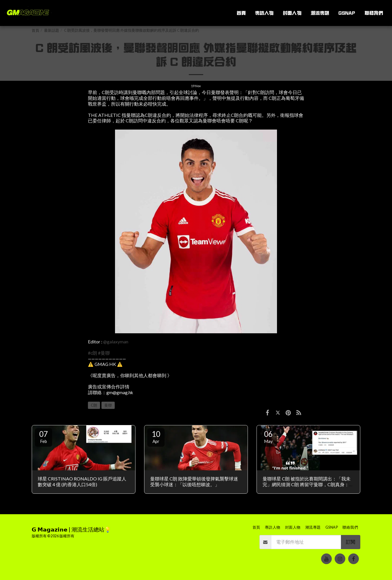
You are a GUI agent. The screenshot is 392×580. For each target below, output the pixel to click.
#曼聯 (104, 353)
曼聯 (108, 405)
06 (268, 437)
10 (156, 437)
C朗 (94, 405)
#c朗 (93, 353)
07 (44, 437)
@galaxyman (116, 342)
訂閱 (350, 542)
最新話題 (52, 30)
